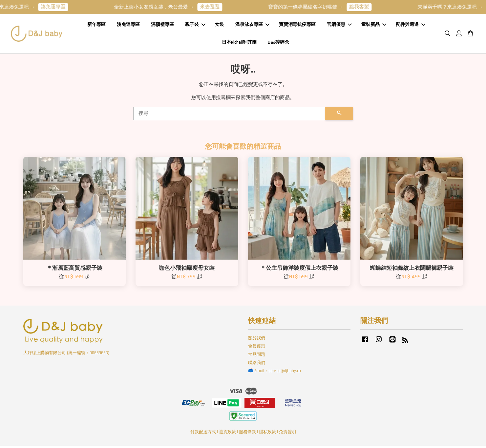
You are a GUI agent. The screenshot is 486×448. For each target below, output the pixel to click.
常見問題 (257, 357)
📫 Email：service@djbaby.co (275, 373)
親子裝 (195, 26)
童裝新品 (374, 26)
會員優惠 (257, 349)
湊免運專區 (59, 7)
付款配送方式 (203, 434)
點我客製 (365, 7)
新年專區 (96, 26)
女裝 (220, 26)
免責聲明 (287, 434)
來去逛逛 (216, 7)
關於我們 (257, 341)
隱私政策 (267, 434)
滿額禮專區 (162, 26)
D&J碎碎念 (278, 43)
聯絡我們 (257, 365)
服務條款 (247, 434)
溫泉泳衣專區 (252, 26)
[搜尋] (229, 116)
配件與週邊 (411, 26)
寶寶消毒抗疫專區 (297, 26)
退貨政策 (227, 434)
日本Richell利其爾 (239, 43)
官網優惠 (339, 26)
